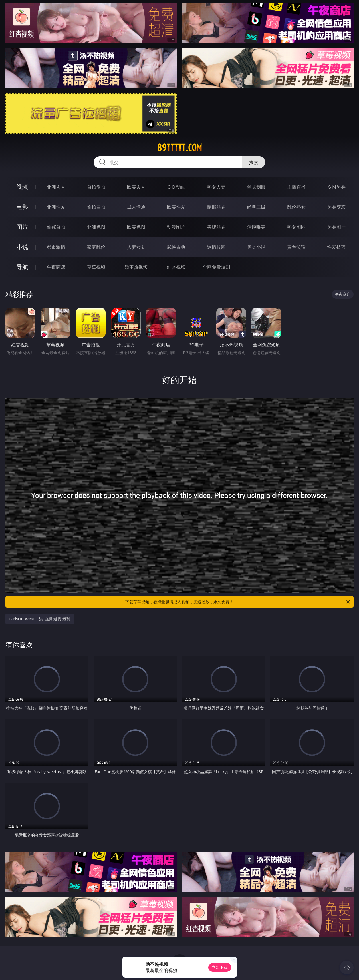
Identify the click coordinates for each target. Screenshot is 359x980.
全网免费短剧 (216, 267)
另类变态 (336, 207)
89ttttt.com (179, 148)
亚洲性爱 (56, 207)
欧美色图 (136, 227)
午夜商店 (56, 267)
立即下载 (220, 967)
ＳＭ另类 (336, 187)
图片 (22, 227)
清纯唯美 (256, 227)
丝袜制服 (256, 187)
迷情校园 (216, 247)
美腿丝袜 (216, 227)
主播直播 (296, 187)
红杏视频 (176, 267)
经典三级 (256, 207)
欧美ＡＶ (136, 187)
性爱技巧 (336, 247)
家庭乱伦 (96, 247)
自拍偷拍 (96, 187)
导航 (22, 267)
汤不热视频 (136, 267)
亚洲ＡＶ (56, 187)
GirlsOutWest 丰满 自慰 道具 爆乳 (40, 619)
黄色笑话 (296, 247)
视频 (22, 187)
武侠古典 (176, 247)
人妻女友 (136, 247)
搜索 (254, 162)
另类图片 (336, 227)
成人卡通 (136, 207)
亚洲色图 (96, 227)
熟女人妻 (216, 187)
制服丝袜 (216, 207)
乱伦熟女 (296, 207)
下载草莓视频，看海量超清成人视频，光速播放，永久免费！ (238, 602)
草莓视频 (96, 267)
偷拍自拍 (96, 207)
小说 (22, 247)
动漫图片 (176, 227)
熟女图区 (296, 227)
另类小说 (256, 247)
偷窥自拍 (56, 227)
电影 (22, 207)
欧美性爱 (176, 207)
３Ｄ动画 (176, 187)
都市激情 (56, 247)
